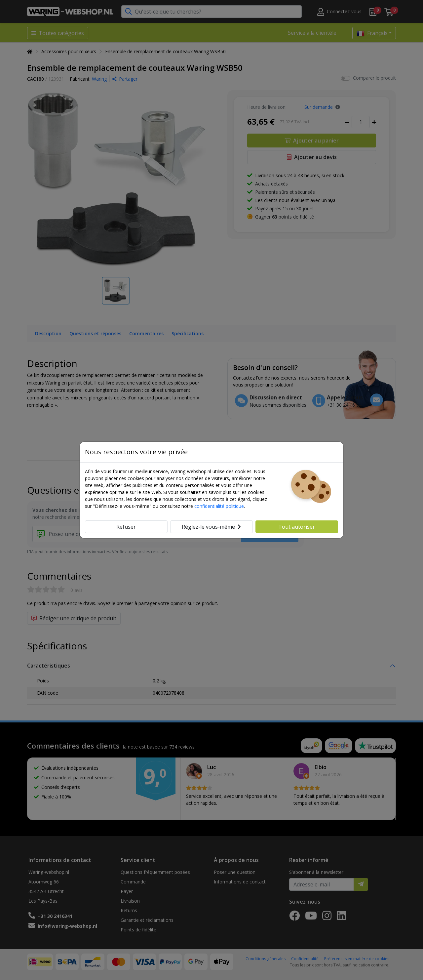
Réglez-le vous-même (211, 527)
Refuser (126, 527)
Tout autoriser (297, 527)
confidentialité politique (219, 506)
